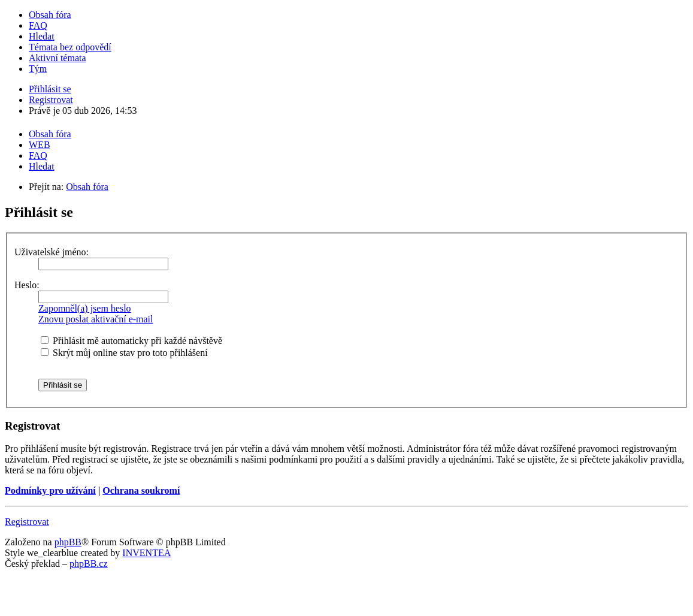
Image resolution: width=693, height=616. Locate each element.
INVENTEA (146, 553)
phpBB (68, 542)
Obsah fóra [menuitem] (50, 15)
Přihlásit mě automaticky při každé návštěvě (131, 341)
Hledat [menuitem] (42, 36)
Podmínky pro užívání (50, 490)
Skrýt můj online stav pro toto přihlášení (124, 353)
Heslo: (27, 285)
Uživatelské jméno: (52, 252)
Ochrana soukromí (141, 490)
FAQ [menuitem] (38, 25)
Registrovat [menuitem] (51, 100)
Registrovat (27, 522)
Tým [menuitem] (38, 69)
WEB (40, 145)
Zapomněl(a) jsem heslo (85, 308)
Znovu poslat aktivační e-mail (96, 319)
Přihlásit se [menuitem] (50, 89)
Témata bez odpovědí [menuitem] (70, 47)
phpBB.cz (89, 564)
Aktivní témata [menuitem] (58, 58)
